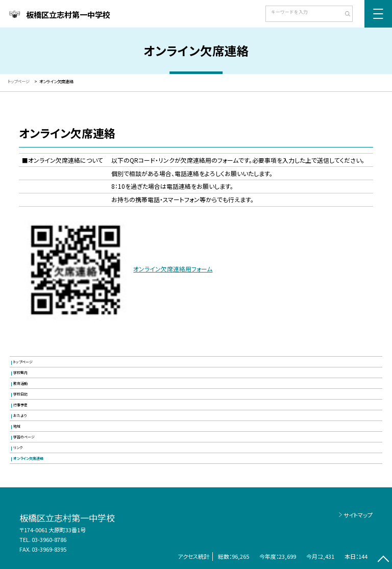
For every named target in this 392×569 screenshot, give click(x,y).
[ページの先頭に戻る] (383, 560)
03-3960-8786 (49, 539)
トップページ (23, 362)
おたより (20, 415)
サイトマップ (358, 515)
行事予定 (20, 405)
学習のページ (24, 437)
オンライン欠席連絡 (28, 458)
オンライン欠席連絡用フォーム (173, 269)
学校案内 (20, 373)
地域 (17, 426)
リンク (18, 448)
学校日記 (20, 394)
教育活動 (20, 383)
